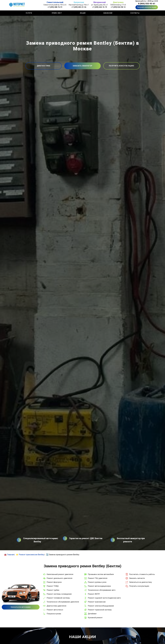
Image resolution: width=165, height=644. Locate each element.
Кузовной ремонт (95, 618)
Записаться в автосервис (21, 607)
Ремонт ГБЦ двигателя (98, 578)
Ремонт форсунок (54, 582)
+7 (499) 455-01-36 (79, 7)
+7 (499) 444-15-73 (100, 7)
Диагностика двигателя (56, 606)
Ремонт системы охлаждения (59, 594)
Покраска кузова (54, 614)
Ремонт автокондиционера (99, 586)
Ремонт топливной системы (58, 598)
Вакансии (108, 13)
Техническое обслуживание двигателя (63, 602)
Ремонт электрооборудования (101, 606)
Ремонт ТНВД (53, 586)
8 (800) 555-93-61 (147, 4)
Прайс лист (57, 13)
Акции (83, 13)
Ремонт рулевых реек (97, 582)
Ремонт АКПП (94, 594)
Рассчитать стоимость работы (142, 574)
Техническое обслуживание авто (102, 590)
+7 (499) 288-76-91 (55, 7)
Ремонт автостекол (55, 610)
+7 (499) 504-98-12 (118, 7)
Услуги (29, 13)
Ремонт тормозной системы (100, 610)
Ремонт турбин (53, 590)
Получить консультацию (147, 7)
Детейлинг (92, 614)
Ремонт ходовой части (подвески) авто (104, 598)
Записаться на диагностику (140, 582)
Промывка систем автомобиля (101, 574)
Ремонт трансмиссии (97, 602)
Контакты (135, 13)
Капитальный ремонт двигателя (60, 574)
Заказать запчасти (137, 578)
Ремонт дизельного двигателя (59, 578)
